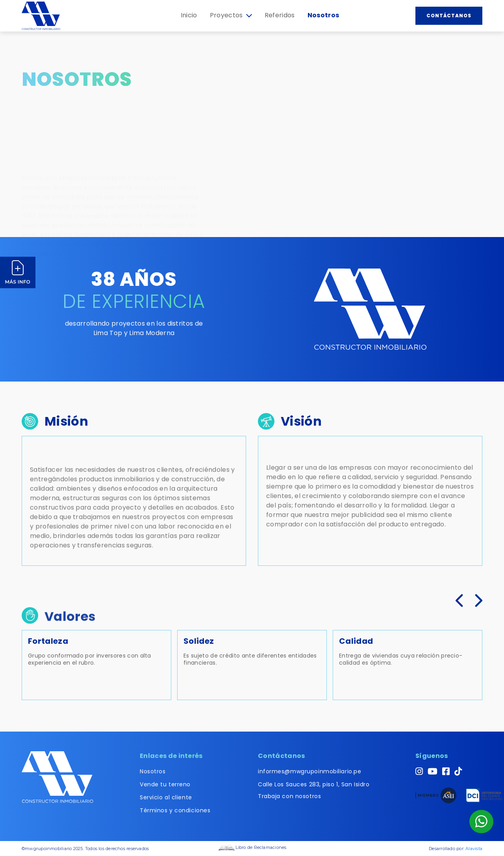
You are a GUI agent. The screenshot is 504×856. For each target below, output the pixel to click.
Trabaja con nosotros (289, 796)
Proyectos (231, 15)
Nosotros (323, 15)
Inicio (189, 15)
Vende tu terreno (165, 784)
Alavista (474, 849)
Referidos (280, 15)
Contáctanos (449, 16)
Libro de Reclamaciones (252, 847)
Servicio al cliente (166, 797)
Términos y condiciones (175, 810)
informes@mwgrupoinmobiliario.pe (309, 771)
